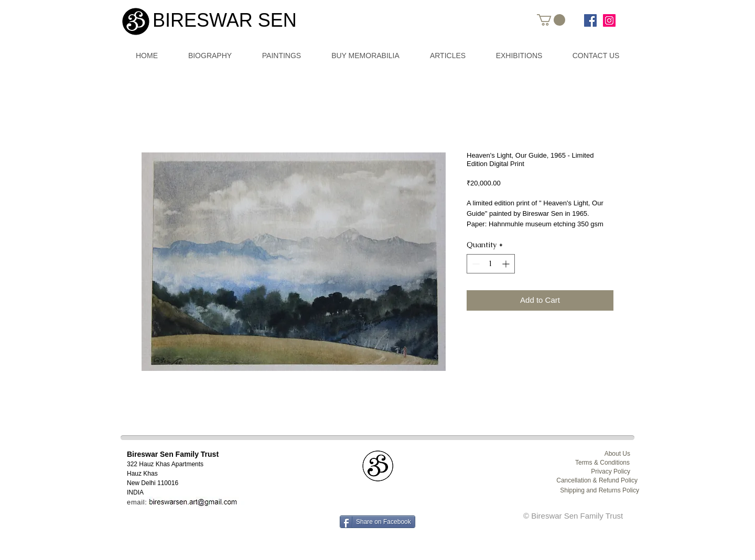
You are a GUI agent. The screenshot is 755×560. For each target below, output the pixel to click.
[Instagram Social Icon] (609, 20)
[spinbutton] (491, 264)
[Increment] (507, 264)
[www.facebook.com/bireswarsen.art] (590, 20)
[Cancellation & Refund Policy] (593, 481)
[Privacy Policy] (600, 472)
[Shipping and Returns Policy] (595, 491)
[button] (551, 20)
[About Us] (600, 454)
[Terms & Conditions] (599, 463)
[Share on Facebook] (377, 522)
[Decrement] (475, 264)
